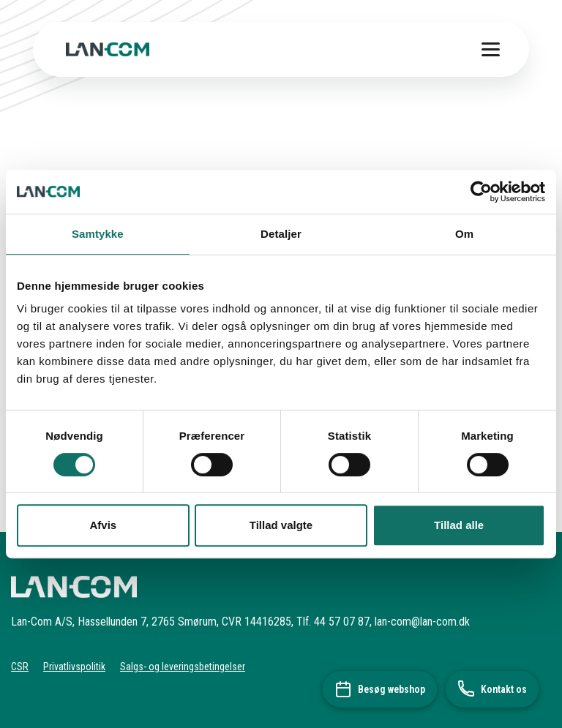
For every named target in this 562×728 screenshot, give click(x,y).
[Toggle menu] (491, 49)
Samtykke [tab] (98, 234)
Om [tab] (464, 234)
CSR (20, 667)
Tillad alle (459, 525)
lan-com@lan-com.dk (422, 622)
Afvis (103, 525)
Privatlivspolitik (74, 667)
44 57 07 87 (342, 622)
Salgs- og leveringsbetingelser (183, 667)
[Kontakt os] (492, 689)
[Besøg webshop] (380, 689)
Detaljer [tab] (281, 234)
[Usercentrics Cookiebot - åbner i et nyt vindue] (481, 192)
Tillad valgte (281, 525)
